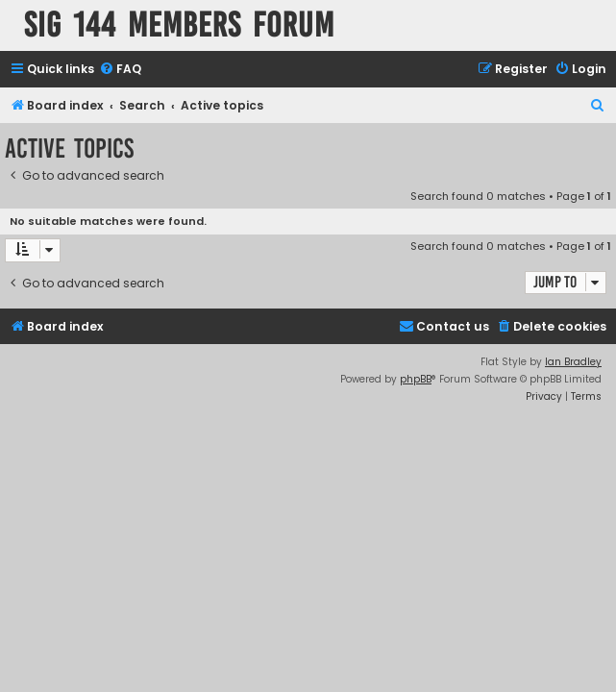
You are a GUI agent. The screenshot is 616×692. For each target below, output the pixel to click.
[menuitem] (120, 70)
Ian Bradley (573, 362)
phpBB (416, 379)
